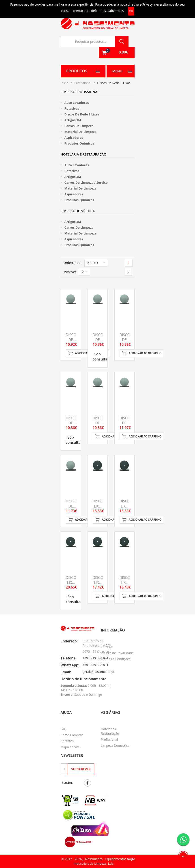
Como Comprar (72, 735)
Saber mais (116, 11)
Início (65, 83)
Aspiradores (74, 138)
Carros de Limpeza (79, 126)
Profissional (83, 83)
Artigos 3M (73, 120)
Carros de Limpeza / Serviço (86, 182)
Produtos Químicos (79, 143)
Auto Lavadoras (77, 103)
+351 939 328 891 (95, 665)
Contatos (67, 741)
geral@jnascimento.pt (99, 672)
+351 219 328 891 (95, 658)
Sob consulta (100, 357)
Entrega (107, 647)
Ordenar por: (73, 263)
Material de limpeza (81, 132)
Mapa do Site (70, 747)
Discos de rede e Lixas (82, 114)
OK (131, 11)
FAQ (64, 729)
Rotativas (72, 108)
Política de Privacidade (117, 653)
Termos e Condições (116, 659)
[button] (117, 52)
